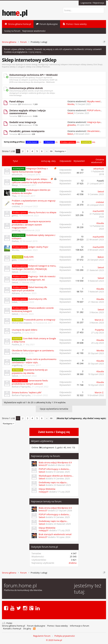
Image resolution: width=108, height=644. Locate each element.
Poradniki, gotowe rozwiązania (27, 131)
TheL (14, 196)
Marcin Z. (99, 320)
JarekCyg (16, 230)
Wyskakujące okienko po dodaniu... (56, 476)
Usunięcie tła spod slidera (25, 330)
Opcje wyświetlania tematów (54, 409)
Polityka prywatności (65, 636)
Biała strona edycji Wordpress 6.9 (55, 462)
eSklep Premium (43, 67)
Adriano (16, 293)
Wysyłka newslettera (97, 101)
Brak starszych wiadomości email (55, 534)
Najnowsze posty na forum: (46, 456)
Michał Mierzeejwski (22, 323)
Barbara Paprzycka (21, 387)
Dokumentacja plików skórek (26, 88)
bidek (15, 302)
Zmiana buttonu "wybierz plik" (27, 392)
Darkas (15, 241)
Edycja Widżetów (47, 489)
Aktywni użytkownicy (42, 441)
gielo (14, 260)
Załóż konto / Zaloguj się (54, 432)
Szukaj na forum (12, 31)
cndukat (16, 206)
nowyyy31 (44, 492)
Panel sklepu (17, 101)
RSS (34, 629)
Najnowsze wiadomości (34, 31)
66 (51, 151)
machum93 (98, 211)
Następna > (60, 151)
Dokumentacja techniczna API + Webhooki (33, 75)
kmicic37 (43, 465)
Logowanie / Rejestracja (92, 3)
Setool (70, 113)
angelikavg (17, 365)
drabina (73, 563)
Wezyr (15, 185)
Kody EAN (29, 257)
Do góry (27, 629)
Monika (71, 104)
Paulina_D (17, 344)
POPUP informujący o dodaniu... (55, 469)
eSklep (29, 67)
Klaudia (100, 223)
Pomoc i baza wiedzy (58, 626)
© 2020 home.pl (54, 640)
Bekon (70, 134)
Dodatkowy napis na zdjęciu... (53, 482)
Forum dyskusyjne (36, 626)
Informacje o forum (80, 626)
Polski (9, 623)
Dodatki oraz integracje (23, 122)
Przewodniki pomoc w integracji (39, 320)
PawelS (100, 181)
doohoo (16, 353)
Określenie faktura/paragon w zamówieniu (33, 350)
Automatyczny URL (38, 299)
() (81, 418)
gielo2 (15, 215)
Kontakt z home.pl (12, 629)
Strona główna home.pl (13, 626)
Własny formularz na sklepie (42, 212)
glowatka (72, 125)
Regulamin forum (42, 636)
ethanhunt (17, 175)
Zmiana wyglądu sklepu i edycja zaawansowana (27, 112)
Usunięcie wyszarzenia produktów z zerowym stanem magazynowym (31, 224)
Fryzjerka (16, 333)
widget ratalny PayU (38, 247)
